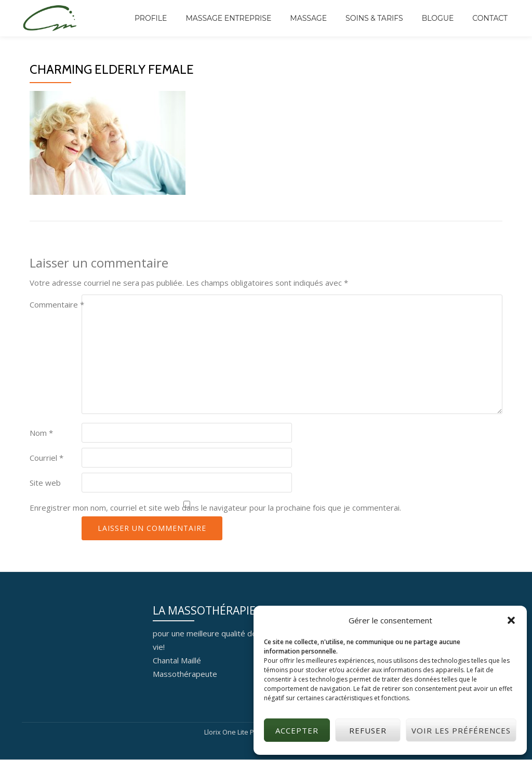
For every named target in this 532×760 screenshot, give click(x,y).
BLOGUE (438, 18)
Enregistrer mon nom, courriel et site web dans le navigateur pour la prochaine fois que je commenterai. (215, 508)
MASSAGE (308, 18)
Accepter (297, 730)
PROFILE (151, 18)
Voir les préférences (461, 730)
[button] (511, 620)
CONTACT (490, 18)
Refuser (368, 730)
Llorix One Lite (227, 732)
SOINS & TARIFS (374, 18)
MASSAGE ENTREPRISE (228, 18)
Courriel (46, 458)
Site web (45, 483)
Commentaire (57, 304)
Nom (41, 433)
